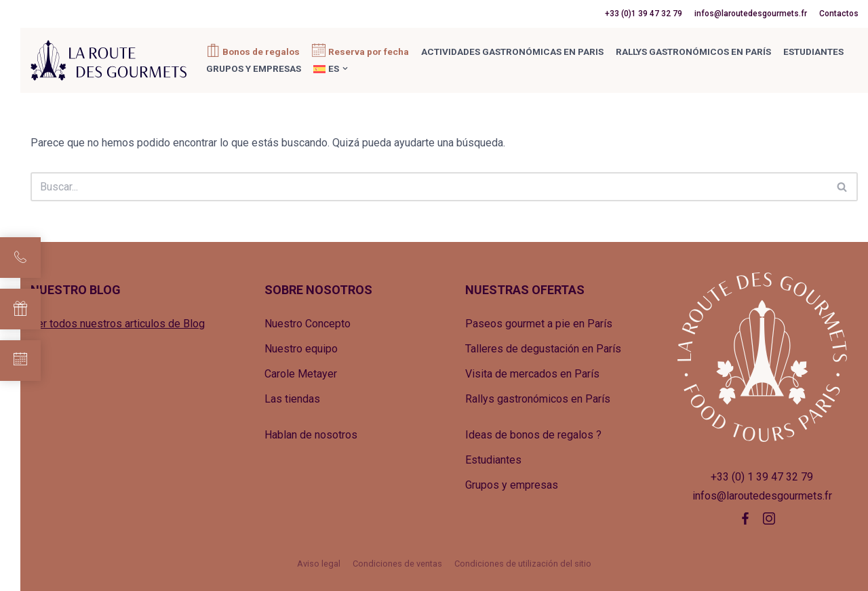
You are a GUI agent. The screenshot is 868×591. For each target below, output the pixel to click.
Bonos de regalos (261, 52)
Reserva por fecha (369, 52)
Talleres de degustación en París (543, 349)
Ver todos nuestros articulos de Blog (118, 324)
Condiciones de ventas (397, 564)
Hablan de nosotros (311, 435)
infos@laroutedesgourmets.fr (751, 14)
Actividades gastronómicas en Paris (512, 52)
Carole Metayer (301, 374)
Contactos (839, 14)
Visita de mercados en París (532, 374)
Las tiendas (292, 399)
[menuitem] (326, 69)
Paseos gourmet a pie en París (539, 324)
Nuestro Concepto (308, 324)
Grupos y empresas (254, 68)
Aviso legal (319, 564)
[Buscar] (429, 187)
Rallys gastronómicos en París (693, 52)
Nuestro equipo (301, 349)
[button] (345, 68)
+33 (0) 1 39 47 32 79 (762, 477)
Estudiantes (813, 52)
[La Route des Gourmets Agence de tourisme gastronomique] (108, 60)
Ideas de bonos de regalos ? (533, 435)
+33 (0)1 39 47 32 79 (644, 14)
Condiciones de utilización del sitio (523, 564)
